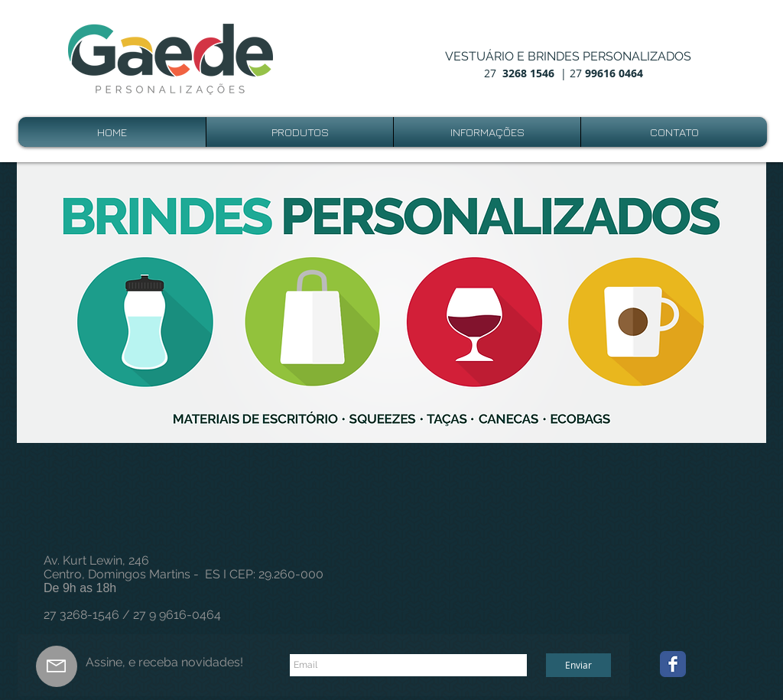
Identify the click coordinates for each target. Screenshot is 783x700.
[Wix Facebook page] (673, 664)
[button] (391, 303)
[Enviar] (578, 665)
